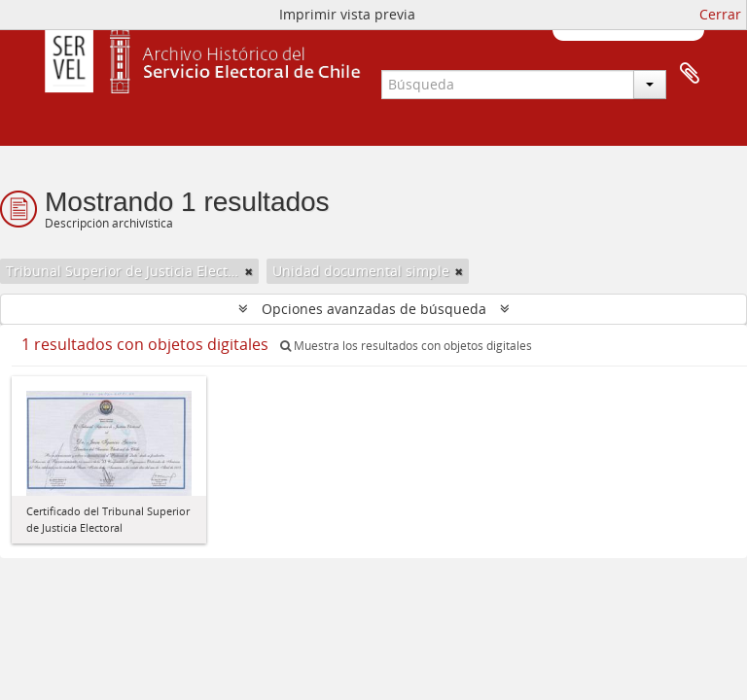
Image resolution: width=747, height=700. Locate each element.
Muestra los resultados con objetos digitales (406, 346)
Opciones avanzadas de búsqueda (374, 309)
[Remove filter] (249, 271)
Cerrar (720, 14)
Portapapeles (690, 74)
